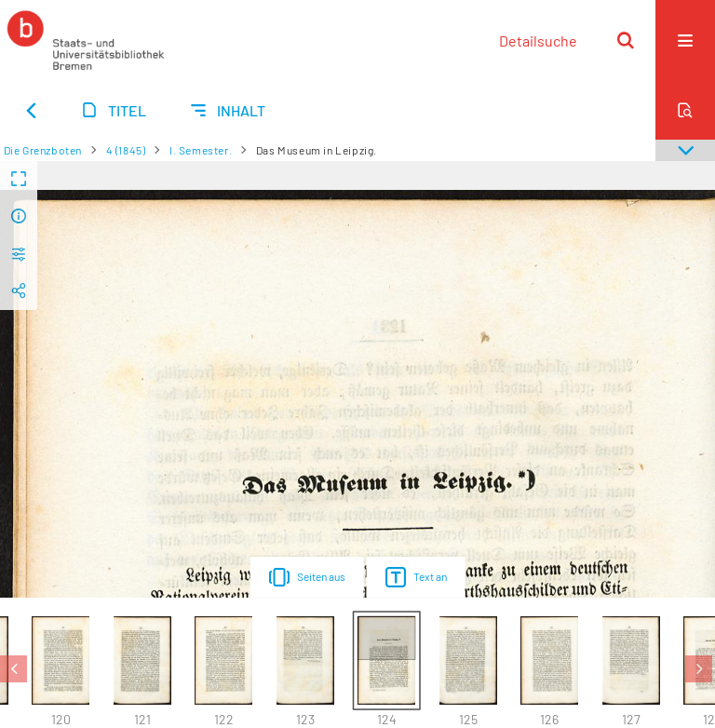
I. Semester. (201, 150)
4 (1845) (126, 150)
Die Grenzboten (43, 150)
